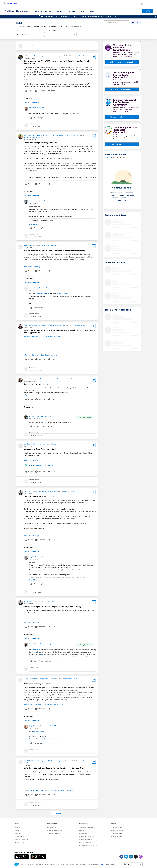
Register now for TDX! (49, 16)
